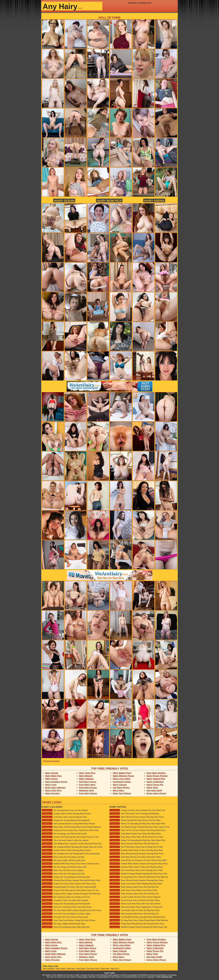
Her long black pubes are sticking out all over (66, 897)
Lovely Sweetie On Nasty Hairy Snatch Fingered (135, 897)
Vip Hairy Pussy (121, 787)
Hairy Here (71, 968)
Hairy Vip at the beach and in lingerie (63, 870)
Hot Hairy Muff (154, 790)
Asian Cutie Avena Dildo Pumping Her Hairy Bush (136, 884)
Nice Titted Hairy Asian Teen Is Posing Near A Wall (136, 847)
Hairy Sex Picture (122, 793)
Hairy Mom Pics (109, 201)
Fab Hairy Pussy (88, 782)
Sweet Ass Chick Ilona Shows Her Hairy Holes (67, 907)
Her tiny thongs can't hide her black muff (64, 834)
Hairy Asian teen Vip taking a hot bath (63, 857)
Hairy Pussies (52, 793)
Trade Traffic (110, 973)
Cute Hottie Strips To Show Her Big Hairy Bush (134, 910)
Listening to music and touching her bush (64, 817)
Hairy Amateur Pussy (56, 782)
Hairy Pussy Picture (157, 776)
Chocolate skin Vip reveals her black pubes (65, 917)
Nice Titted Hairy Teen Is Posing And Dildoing (134, 814)
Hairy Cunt (51, 785)
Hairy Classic (120, 785)
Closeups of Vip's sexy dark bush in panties (65, 900)
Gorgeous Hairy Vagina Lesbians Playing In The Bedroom (71, 894)
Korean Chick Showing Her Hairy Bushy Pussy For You (70, 837)
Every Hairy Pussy (156, 793)
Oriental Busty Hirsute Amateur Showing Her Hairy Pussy (71, 880)
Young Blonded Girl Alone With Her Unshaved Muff (69, 887)
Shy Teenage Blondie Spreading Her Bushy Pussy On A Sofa (72, 847)
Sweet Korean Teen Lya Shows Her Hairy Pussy (135, 900)
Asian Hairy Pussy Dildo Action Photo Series (133, 890)
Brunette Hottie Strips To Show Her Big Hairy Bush (136, 850)
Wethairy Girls (87, 790)
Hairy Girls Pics (53, 790)
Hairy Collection (155, 782)
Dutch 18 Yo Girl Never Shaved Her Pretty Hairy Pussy (137, 830)
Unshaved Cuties (122, 782)
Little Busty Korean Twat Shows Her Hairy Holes (135, 834)
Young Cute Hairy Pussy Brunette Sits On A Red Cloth (137, 810)
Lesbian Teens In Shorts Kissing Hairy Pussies (66, 814)
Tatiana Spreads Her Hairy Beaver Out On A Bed (135, 820)
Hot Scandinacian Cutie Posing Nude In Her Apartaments (71, 854)
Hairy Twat (152, 787)
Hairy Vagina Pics (156, 779)
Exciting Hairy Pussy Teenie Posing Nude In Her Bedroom (139, 877)
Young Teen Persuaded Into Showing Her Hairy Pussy (137, 924)
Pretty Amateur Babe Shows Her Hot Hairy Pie (134, 844)
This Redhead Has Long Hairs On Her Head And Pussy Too (72, 844)
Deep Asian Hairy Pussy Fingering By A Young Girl (136, 907)
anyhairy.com (167, 977)
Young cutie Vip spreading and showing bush (66, 820)
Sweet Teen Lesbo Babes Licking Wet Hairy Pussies (69, 920)
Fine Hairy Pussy (88, 787)
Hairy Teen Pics (87, 773)
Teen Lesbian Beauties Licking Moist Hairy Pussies (68, 824)
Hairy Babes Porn (122, 773)
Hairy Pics (115, 968)
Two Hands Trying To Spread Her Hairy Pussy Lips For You (139, 827)
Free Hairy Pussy (88, 793)
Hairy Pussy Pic (155, 785)
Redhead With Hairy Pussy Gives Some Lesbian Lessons (71, 864)
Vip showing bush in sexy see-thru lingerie (65, 810)
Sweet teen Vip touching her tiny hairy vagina (66, 914)
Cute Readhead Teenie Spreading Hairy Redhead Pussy (137, 917)
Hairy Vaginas (86, 779)
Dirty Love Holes (122, 779)
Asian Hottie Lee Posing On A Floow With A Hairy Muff (138, 860)
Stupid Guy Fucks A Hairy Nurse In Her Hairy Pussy (69, 884)
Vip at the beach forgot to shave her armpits (65, 840)
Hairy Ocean (64, 201)
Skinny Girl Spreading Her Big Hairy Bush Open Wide (137, 824)
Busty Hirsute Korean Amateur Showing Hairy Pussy (137, 817)
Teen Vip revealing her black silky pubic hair (66, 927)
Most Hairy (119, 790)
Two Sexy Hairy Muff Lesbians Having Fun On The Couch (71, 910)
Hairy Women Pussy (124, 776)
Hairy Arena (154, 201)
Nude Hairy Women (55, 787)
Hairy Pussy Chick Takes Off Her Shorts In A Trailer (136, 837)
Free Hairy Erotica (156, 773)
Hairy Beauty (86, 776)
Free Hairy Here (87, 785)
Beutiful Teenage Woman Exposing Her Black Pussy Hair (138, 874)
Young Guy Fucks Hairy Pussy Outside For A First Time (70, 830)
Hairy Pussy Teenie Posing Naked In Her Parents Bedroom (71, 827)
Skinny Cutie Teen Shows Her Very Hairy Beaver (135, 904)
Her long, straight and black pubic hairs (64, 860)
